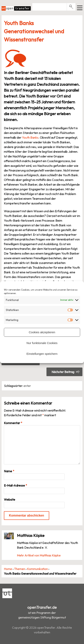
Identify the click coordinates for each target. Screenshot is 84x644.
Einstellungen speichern (42, 354)
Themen (20, 569)
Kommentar (13, 423)
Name (9, 471)
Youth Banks (30, 137)
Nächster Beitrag (63, 372)
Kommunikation (37, 569)
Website (10, 499)
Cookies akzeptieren (42, 332)
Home (8, 569)
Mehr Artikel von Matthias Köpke (39, 555)
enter (27, 386)
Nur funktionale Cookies (42, 343)
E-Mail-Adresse (15, 485)
